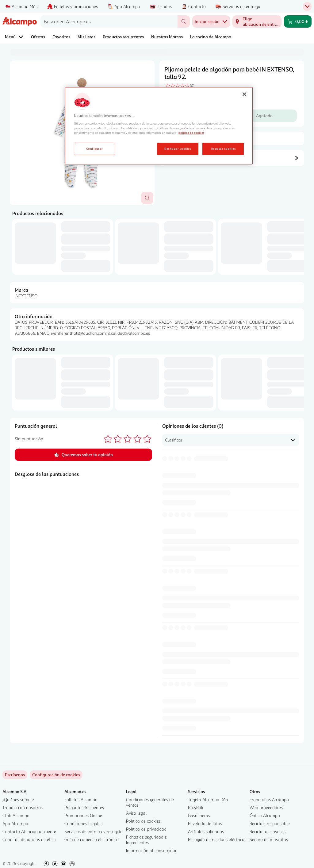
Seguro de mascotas (269, 839)
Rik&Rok (196, 807)
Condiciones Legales (83, 823)
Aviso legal (136, 813)
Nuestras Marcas (167, 37)
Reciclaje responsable (270, 823)
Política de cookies (143, 821)
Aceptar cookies (223, 149)
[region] (159, 126)
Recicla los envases (268, 831)
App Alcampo (15, 823)
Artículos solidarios (206, 831)
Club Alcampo (16, 815)
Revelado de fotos (205, 823)
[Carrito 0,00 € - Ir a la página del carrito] (298, 21)
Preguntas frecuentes (84, 807)
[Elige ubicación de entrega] (257, 21)
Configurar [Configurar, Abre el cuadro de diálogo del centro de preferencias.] (95, 149)
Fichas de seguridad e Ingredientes (146, 840)
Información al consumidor (151, 850)
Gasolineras (199, 815)
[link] (56, 775)
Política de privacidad (146, 829)
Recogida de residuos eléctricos (217, 839)
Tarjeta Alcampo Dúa (208, 799)
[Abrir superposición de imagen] (147, 198)
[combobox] (109, 21)
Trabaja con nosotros (23, 807)
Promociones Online (83, 815)
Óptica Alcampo (265, 815)
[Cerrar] (244, 94)
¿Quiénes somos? (18, 799)
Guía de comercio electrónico (92, 839)
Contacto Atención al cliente (29, 831)
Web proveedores (266, 807)
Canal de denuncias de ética (29, 839)
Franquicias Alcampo (269, 799)
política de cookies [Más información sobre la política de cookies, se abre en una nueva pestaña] (191, 133)
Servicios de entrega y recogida (94, 831)
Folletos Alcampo (81, 799)
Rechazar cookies (178, 149)
